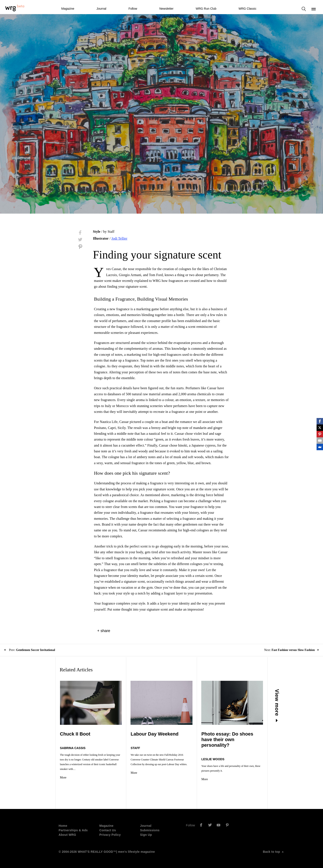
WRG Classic (247, 9)
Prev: (30, 650)
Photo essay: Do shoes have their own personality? (227, 740)
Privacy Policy (110, 835)
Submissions (150, 830)
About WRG (68, 835)
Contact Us (108, 830)
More (63, 778)
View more (277, 706)
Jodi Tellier (119, 238)
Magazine (68, 9)
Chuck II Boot (75, 734)
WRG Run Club (206, 9)
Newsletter (166, 9)
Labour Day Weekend (154, 734)
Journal (101, 9)
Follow (133, 9)
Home (63, 826)
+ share (104, 631)
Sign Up (146, 835)
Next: (291, 650)
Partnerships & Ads (73, 830)
